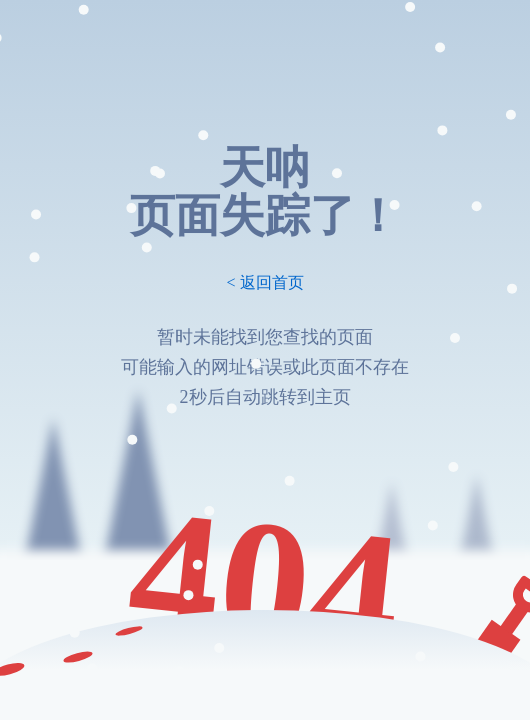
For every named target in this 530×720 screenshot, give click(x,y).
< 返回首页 (264, 282)
